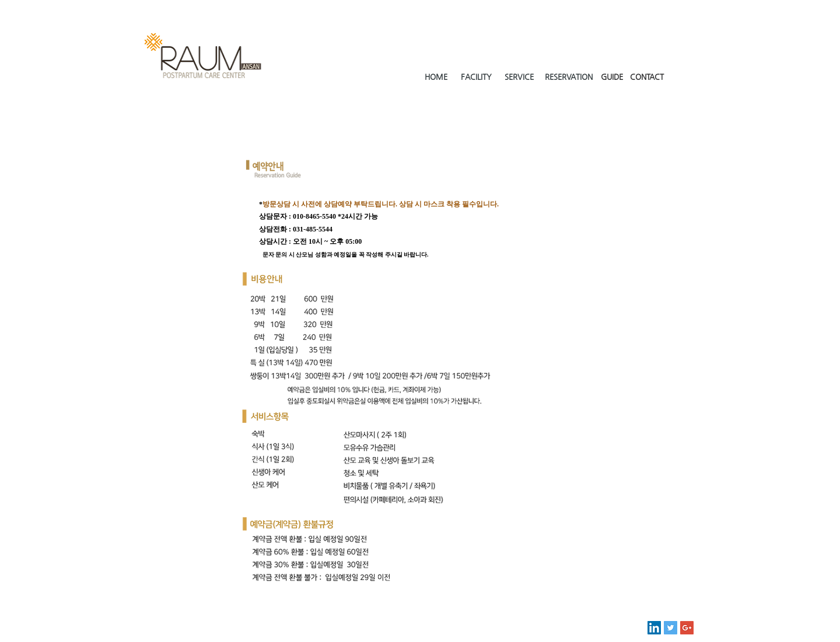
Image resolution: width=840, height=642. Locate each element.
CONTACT (647, 77)
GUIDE (612, 77)
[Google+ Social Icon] (687, 628)
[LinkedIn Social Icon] (654, 628)
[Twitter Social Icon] (671, 628)
